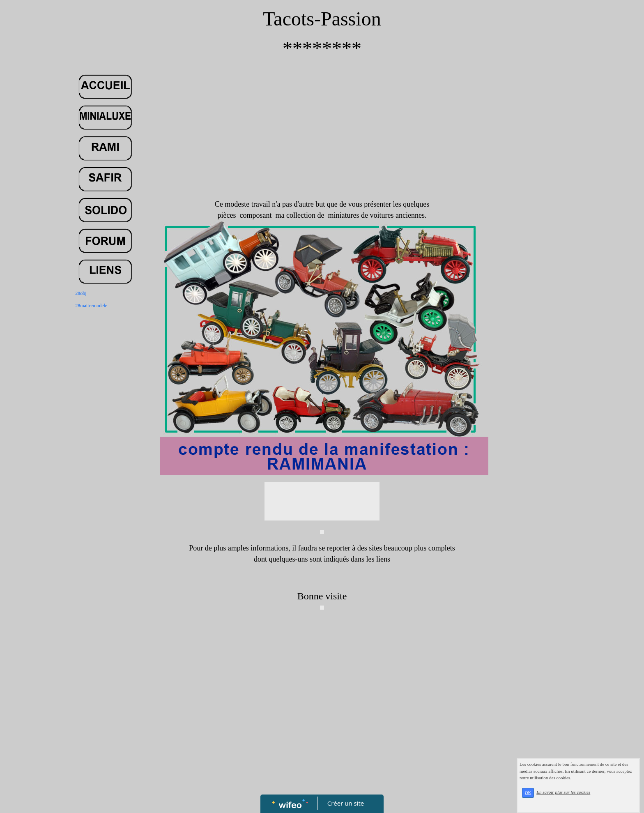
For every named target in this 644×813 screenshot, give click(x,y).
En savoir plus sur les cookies (563, 792)
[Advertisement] (322, 137)
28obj (81, 293)
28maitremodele (91, 306)
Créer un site (346, 803)
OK (528, 793)
